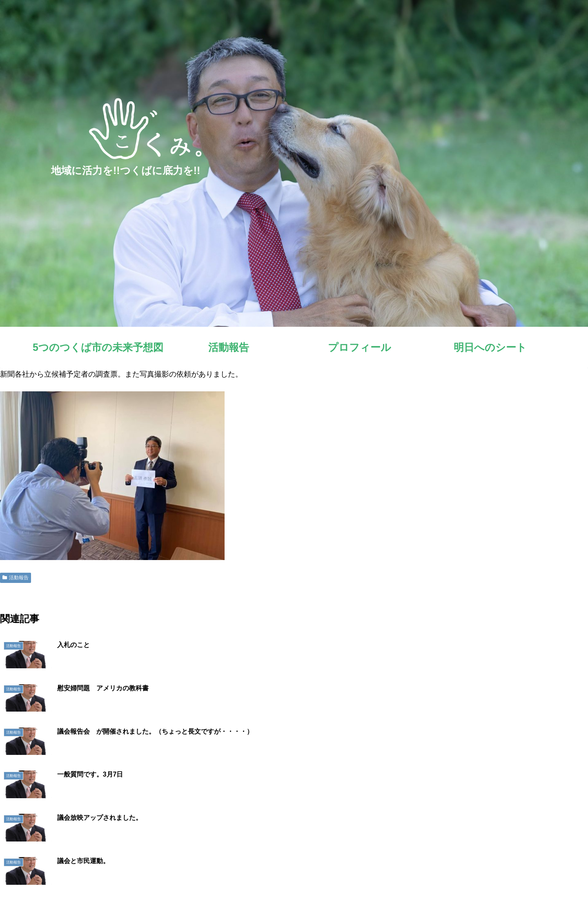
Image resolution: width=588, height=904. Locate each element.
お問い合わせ (563, 879)
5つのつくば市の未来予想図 (379, 879)
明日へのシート (517, 879)
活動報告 (16, 578)
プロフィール (472, 879)
